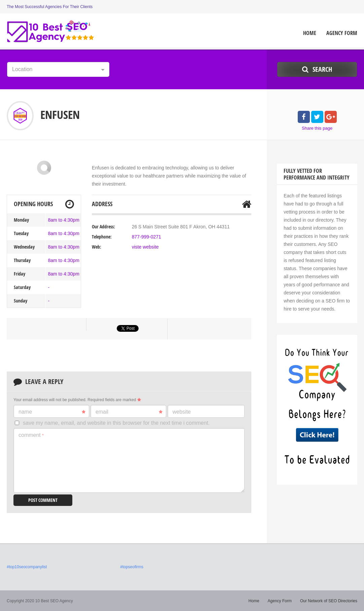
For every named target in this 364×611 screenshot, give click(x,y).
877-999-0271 (147, 237)
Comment (31, 435)
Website (182, 412)
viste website (145, 247)
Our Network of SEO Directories (329, 601)
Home (310, 33)
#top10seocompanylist (27, 567)
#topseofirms (132, 567)
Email (129, 412)
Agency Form (342, 33)
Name (52, 412)
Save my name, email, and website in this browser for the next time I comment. (116, 423)
